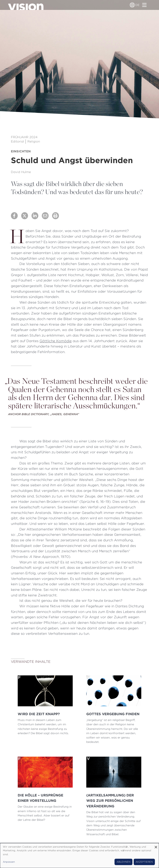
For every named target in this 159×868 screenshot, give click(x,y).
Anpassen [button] (9, 862)
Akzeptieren (144, 862)
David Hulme (21, 172)
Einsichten (21, 151)
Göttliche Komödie (56, 341)
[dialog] (79, 856)
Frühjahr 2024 (24, 137)
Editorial (18, 141)
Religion (34, 141)
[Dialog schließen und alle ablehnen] (156, 846)
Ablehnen (123, 862)
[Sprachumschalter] (132, 5)
